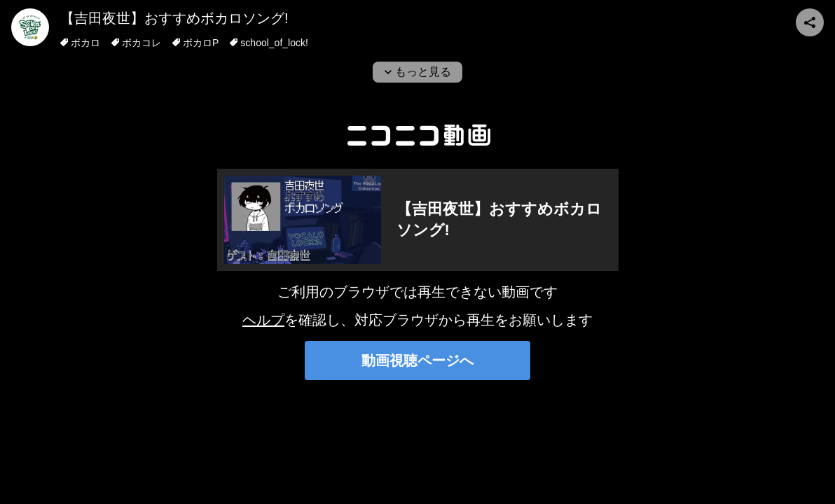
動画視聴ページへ (417, 360)
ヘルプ (263, 320)
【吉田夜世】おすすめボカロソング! (174, 18)
